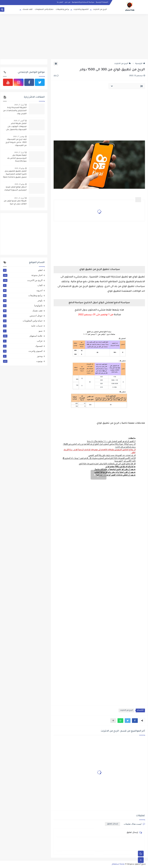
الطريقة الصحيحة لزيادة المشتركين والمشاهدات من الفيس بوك (15, 111)
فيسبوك (23, 346)
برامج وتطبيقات (62, 10)
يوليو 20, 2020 (20, 168)
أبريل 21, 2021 (19, 198)
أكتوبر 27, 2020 (19, 121)
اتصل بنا (60, 2)
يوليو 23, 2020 (20, 184)
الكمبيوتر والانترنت (81, 10)
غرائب (23, 341)
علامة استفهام (23, 336)
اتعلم (23, 270)
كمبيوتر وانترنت (23, 351)
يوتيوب (23, 361)
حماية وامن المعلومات (23, 321)
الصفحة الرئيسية (102, 2)
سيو (23, 331)
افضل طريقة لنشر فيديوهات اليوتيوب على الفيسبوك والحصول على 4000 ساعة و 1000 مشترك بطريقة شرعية (15, 127)
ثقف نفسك (28, 10)
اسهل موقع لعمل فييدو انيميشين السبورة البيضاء (16, 189)
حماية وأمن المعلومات (44, 10)
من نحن (67, 2)
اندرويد (23, 290)
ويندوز (23, 356)
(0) (56, 76)
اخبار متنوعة (23, 275)
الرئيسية (140, 64)
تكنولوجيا (23, 306)
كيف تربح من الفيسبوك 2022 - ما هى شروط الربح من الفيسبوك (16, 143)
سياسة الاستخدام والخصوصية (83, 2)
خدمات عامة (23, 326)
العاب (23, 285)
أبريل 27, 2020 (19, 105)
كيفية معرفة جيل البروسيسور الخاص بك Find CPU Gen (17, 158)
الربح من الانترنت (100, 10)
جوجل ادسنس (23, 316)
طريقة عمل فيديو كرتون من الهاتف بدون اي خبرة (15, 203)
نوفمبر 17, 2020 (19, 136)
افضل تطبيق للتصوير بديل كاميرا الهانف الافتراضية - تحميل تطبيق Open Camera (15, 174)
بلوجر (23, 301)
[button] (135, 721)
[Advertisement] (74, 36)
